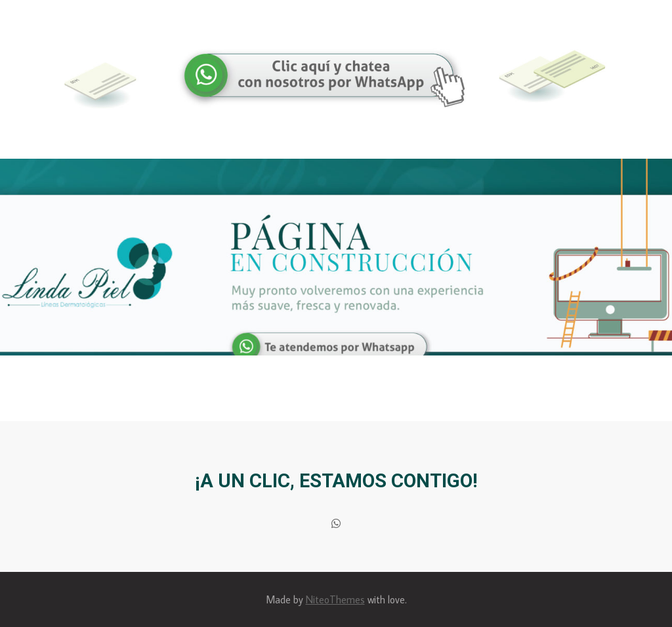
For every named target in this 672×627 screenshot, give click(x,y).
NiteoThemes (335, 599)
